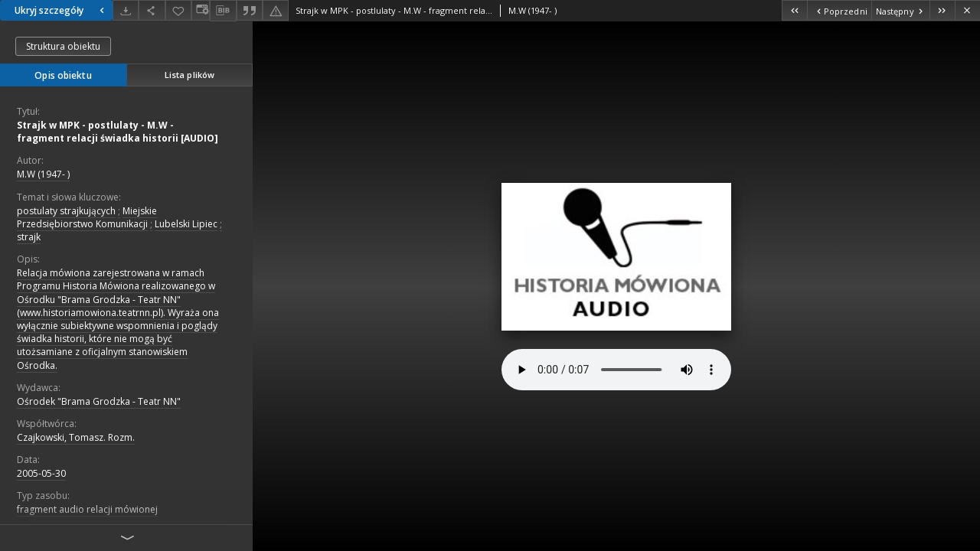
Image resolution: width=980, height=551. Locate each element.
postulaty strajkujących (66, 211)
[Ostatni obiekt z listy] (942, 10)
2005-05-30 (41, 473)
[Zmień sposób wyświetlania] (201, 10)
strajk (29, 237)
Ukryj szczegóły (61, 10)
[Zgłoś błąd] (276, 10)
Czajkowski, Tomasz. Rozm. (76, 437)
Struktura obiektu (63, 46)
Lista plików (189, 75)
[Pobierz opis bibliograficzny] (223, 11)
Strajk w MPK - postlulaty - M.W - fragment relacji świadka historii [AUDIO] (118, 132)
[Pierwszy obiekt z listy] (794, 10)
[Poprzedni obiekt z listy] (839, 10)
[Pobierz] (126, 10)
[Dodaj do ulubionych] (178, 10)
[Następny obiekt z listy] (900, 10)
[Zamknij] (967, 10)
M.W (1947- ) (43, 174)
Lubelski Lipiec (186, 224)
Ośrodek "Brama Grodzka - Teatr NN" (99, 401)
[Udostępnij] (152, 10)
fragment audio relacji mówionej (87, 509)
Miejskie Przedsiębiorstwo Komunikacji (87, 217)
